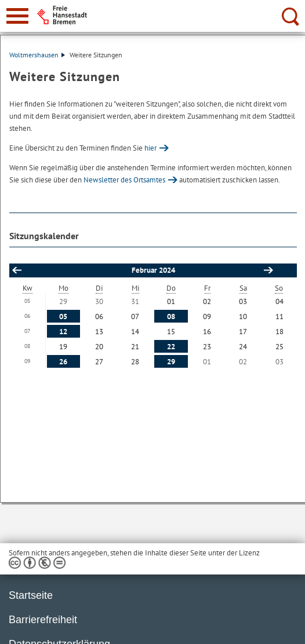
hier (150, 148)
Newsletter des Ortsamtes (124, 180)
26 (63, 362)
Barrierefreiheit (43, 620)
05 (63, 316)
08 (171, 316)
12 (63, 332)
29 (171, 362)
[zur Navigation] (17, 16)
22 (171, 347)
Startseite (31, 595)
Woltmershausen (37, 55)
